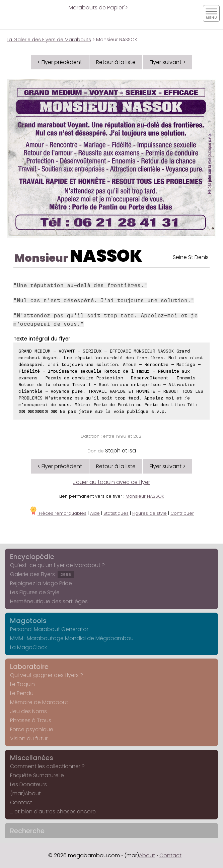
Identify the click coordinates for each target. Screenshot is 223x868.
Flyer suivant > (168, 62)
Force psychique (32, 729)
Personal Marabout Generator (49, 629)
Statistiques (116, 513)
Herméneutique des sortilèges (49, 601)
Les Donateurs (28, 784)
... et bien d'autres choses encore (53, 812)
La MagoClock (28, 647)
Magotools (28, 621)
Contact (21, 802)
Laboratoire (29, 667)
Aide (95, 513)
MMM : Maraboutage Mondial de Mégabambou (72, 638)
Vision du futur (29, 738)
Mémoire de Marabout (39, 702)
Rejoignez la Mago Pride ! (42, 583)
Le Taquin (22, 684)
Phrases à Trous (31, 720)
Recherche (27, 831)
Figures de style (150, 513)
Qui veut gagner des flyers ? (47, 675)
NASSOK (106, 256)
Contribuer (182, 513)
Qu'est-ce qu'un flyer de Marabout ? (57, 565)
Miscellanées (32, 758)
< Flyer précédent (60, 62)
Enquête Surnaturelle (37, 775)
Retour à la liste (116, 62)
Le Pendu (22, 693)
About (147, 855)
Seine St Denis (191, 257)
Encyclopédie (32, 557)
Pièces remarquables (58, 513)
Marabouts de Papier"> (98, 8)
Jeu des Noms (28, 711)
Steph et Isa (121, 451)
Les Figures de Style (35, 592)
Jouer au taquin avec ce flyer (111, 482)
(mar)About (25, 793)
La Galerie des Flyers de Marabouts (49, 40)
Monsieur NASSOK (145, 496)
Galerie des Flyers (42, 574)
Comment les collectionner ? (47, 766)
